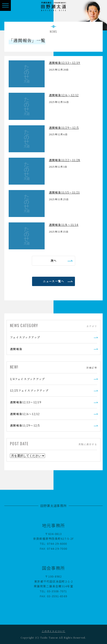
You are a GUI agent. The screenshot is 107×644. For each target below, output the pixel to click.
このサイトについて (53, 631)
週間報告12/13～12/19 (26, 402)
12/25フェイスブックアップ (29, 390)
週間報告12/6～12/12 (25, 414)
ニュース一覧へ (54, 281)
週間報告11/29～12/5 (25, 425)
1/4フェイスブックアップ (27, 379)
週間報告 (16, 349)
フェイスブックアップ (25, 337)
